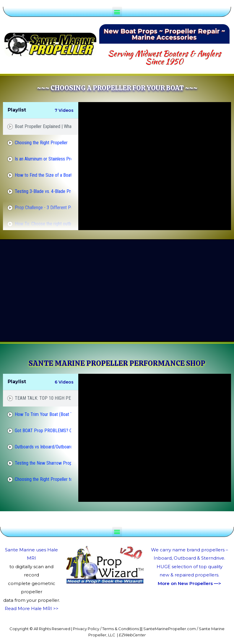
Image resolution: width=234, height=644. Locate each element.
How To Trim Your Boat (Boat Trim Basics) (43, 414)
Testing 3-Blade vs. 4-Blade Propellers (43, 191)
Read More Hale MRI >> (32, 608)
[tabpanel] (155, 166)
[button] (117, 12)
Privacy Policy (86, 629)
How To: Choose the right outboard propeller (43, 224)
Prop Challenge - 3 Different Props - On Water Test (43, 208)
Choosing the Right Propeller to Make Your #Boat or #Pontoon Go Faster (43, 479)
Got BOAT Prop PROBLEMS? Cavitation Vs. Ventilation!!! (43, 431)
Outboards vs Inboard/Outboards (43, 447)
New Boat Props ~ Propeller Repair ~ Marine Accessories (164, 34)
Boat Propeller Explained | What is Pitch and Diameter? (43, 126)
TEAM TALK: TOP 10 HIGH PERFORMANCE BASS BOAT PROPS (43, 398)
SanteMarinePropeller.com (170, 629)
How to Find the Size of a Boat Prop (43, 175)
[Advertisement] (105, 291)
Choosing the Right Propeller (41, 143)
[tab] (41, 127)
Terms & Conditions (121, 629)
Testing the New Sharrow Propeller (43, 463)
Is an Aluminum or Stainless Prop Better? (43, 159)
